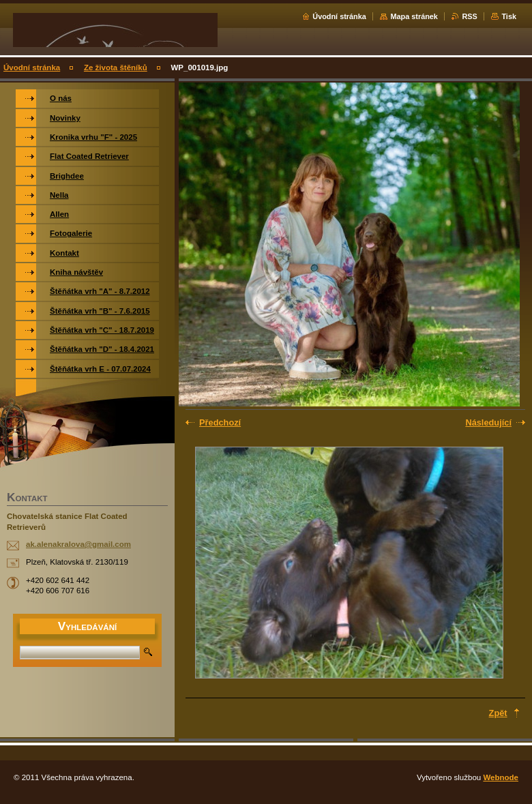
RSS (469, 16)
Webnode (501, 777)
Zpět (498, 713)
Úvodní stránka (339, 16)
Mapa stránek (414, 16)
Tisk (509, 16)
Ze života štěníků (116, 68)
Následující (488, 422)
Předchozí (220, 422)
